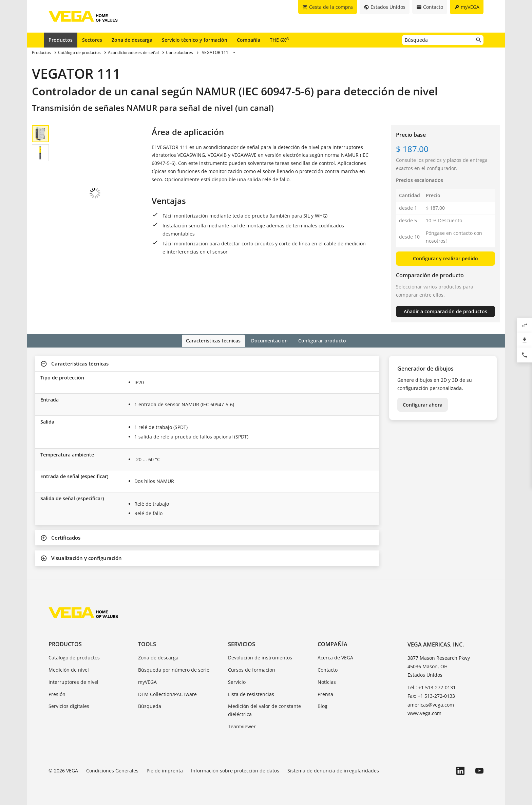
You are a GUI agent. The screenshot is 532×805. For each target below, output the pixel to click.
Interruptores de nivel (73, 681)
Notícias (327, 681)
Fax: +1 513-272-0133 (431, 696)
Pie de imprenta (165, 770)
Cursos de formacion (252, 669)
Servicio (237, 681)
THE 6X (279, 40)
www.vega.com (424, 713)
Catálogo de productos (74, 657)
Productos (61, 40)
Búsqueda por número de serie (174, 669)
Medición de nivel (69, 669)
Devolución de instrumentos (260, 657)
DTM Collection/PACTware (167, 694)
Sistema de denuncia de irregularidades (333, 770)
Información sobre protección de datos (235, 770)
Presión (57, 694)
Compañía (249, 40)
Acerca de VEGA (335, 657)
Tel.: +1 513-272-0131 (432, 687)
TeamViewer (242, 726)
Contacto (328, 669)
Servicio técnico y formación (195, 40)
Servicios (242, 643)
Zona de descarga (132, 40)
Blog (322, 706)
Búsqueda (150, 706)
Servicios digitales (69, 706)
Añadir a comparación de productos (445, 311)
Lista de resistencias (251, 694)
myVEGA (147, 681)
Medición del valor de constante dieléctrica (264, 710)
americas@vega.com (431, 704)
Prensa (325, 694)
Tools (147, 643)
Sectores (92, 40)
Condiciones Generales (112, 770)
